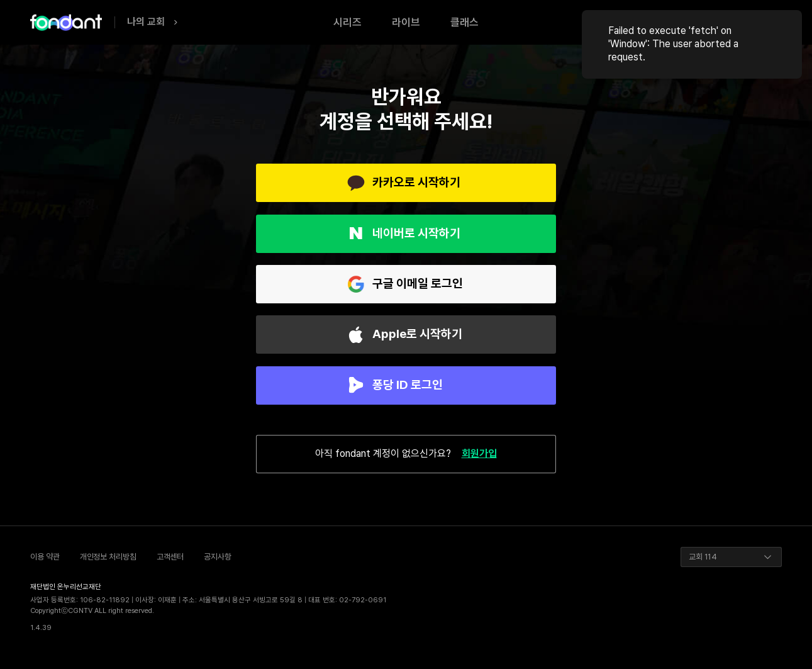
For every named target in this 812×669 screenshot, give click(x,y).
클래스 (464, 22)
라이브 (406, 22)
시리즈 (348, 22)
